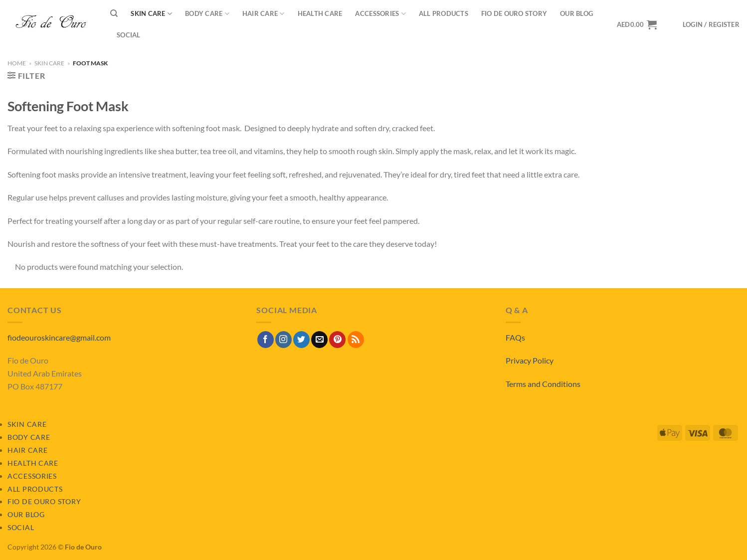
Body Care (207, 14)
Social (129, 35)
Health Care (320, 13)
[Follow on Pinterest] (337, 340)
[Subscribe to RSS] (356, 340)
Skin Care (151, 14)
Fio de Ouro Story (514, 13)
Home (17, 63)
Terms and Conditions (543, 384)
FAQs (515, 337)
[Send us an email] (319, 340)
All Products (444, 13)
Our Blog (576, 13)
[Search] (114, 13)
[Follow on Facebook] (266, 340)
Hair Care (264, 14)
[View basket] (637, 24)
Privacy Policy (530, 360)
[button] (711, 25)
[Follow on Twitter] (301, 340)
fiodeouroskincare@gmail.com (59, 337)
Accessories (380, 14)
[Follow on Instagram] (283, 340)
